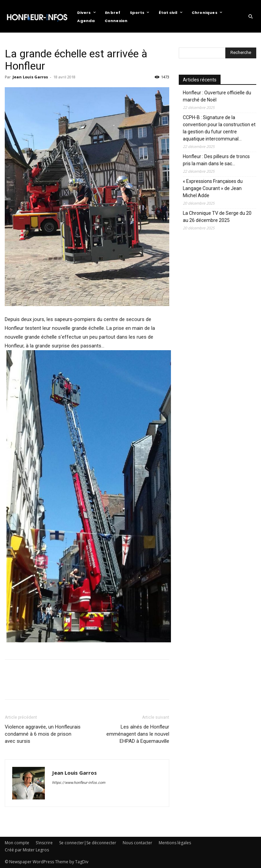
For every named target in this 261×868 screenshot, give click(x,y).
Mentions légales (175, 843)
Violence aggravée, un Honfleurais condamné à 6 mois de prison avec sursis (43, 734)
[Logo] (37, 16)
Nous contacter (137, 843)
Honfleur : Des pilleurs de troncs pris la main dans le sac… (216, 160)
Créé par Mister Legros (27, 850)
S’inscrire (44, 843)
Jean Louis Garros (30, 77)
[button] (250, 16)
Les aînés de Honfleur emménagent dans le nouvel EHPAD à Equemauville (138, 734)
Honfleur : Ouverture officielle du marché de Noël (217, 96)
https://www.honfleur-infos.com (79, 783)
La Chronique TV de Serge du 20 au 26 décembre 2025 (217, 217)
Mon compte (17, 843)
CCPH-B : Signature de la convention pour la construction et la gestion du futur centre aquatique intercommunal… (219, 128)
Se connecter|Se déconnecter (88, 843)
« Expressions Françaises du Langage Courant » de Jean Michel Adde (213, 188)
